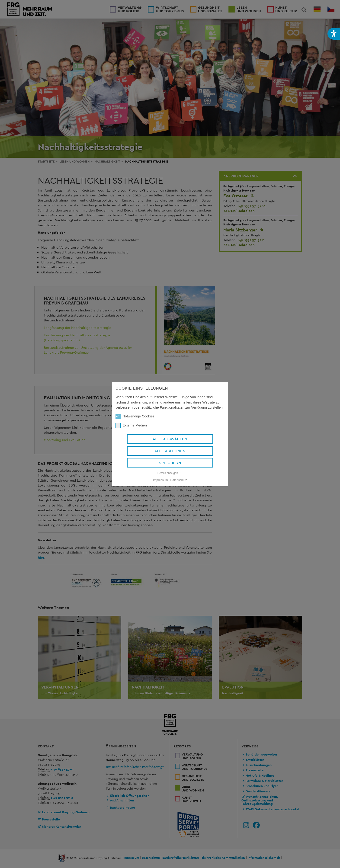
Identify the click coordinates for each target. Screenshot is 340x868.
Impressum (160, 480)
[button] (334, 34)
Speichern (170, 463)
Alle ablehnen (170, 451)
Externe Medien (131, 425)
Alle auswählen (170, 439)
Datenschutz (179, 480)
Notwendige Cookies (135, 416)
